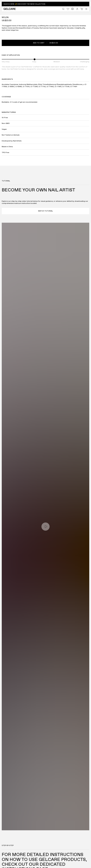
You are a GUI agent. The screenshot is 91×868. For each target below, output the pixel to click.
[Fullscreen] (5, 141)
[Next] (86, 141)
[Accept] (24, 861)
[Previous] (81, 141)
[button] (45, 4)
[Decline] (67, 861)
